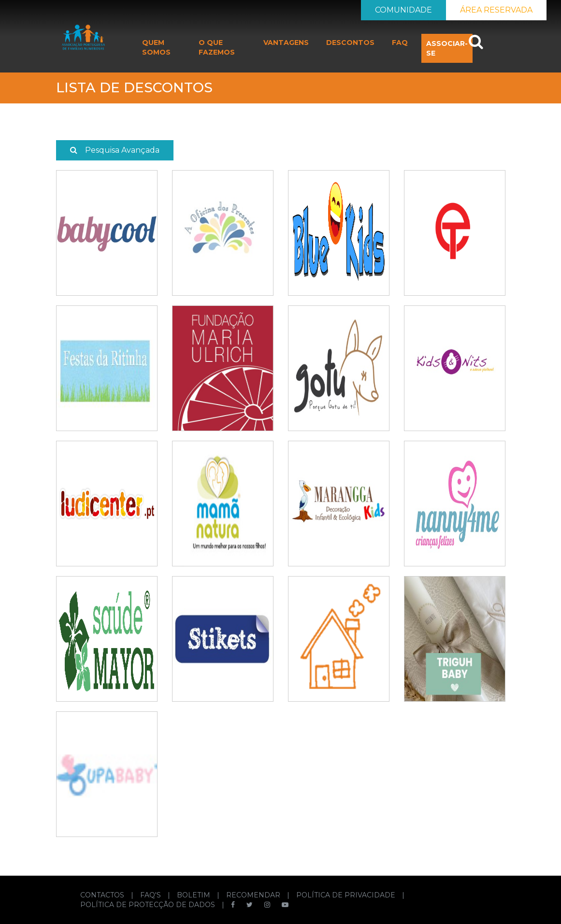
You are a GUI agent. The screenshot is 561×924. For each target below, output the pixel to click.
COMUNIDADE (403, 10)
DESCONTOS (350, 43)
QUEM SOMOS (156, 47)
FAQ (400, 43)
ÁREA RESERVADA (496, 10)
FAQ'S (151, 895)
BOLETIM (194, 895)
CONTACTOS (103, 895)
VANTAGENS (286, 43)
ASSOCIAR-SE (447, 48)
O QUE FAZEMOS (217, 47)
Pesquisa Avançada (115, 150)
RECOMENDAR (254, 895)
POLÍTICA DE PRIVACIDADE (347, 895)
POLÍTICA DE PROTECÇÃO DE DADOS (149, 905)
